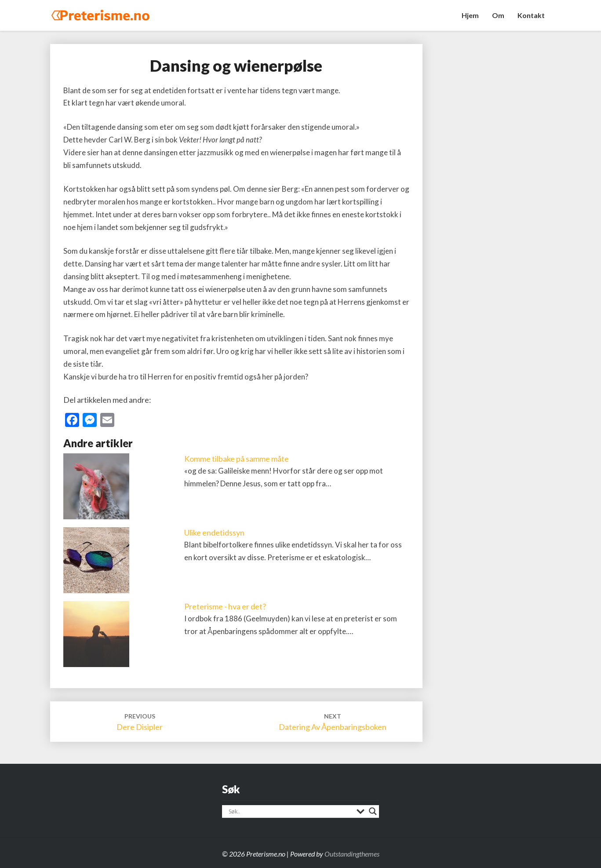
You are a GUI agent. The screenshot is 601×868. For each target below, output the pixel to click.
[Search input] (290, 811)
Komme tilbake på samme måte (237, 459)
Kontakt (531, 15)
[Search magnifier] (373, 811)
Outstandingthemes (352, 854)
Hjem (470, 15)
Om (498, 15)
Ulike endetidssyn (214, 532)
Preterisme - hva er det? (225, 606)
